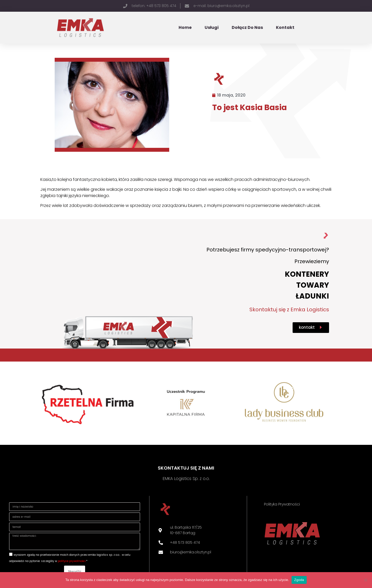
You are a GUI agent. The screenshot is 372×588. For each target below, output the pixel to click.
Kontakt (285, 27)
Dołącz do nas (247, 27)
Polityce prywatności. (72, 561)
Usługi (212, 27)
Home (185, 27)
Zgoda (299, 580)
